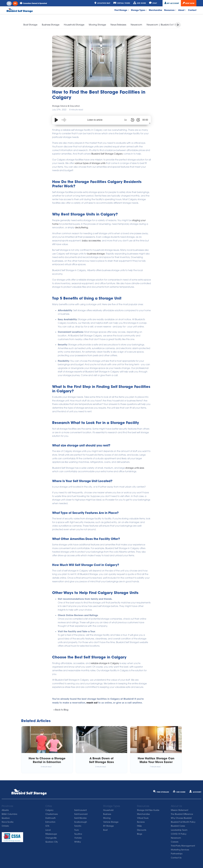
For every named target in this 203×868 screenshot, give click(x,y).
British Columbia (9, 814)
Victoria (78, 838)
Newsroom (136, 25)
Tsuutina (78, 834)
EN (15, 3)
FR (9, 3)
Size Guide (179, 792)
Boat (105, 830)
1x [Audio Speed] (126, 120)
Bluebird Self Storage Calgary (107, 154)
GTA (47, 826)
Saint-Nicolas (80, 818)
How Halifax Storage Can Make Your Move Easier (156, 760)
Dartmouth (51, 818)
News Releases (118, 25)
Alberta (5, 810)
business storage (96, 254)
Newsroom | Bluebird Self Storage (165, 25)
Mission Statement (180, 810)
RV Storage (108, 826)
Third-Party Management (183, 846)
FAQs (139, 826)
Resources (170, 10)
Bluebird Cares (178, 826)
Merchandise (155, 10)
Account (195, 792)
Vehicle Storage (111, 822)
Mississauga (51, 834)
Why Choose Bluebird (181, 818)
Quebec (6, 818)
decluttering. (82, 227)
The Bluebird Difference (182, 814)
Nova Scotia (8, 822)
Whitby (78, 842)
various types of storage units (90, 163)
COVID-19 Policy (179, 834)
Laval (48, 830)
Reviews (141, 822)
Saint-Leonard (81, 814)
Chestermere (52, 814)
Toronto (78, 826)
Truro (77, 830)
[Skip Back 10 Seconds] (133, 120)
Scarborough (81, 822)
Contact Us (176, 858)
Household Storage (74, 25)
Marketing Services (180, 850)
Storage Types (139, 10)
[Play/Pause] (56, 120)
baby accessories (91, 241)
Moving (107, 818)
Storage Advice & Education (66, 106)
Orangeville (51, 838)
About (182, 10)
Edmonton (50, 822)
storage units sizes (135, 468)
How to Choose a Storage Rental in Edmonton (47, 760)
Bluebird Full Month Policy (183, 822)
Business (107, 814)
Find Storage (122, 10)
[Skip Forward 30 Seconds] (138, 120)
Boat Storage (30, 25)
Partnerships (177, 854)
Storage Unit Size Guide (148, 810)
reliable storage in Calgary (105, 663)
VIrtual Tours (143, 818)
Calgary (49, 810)
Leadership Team (179, 830)
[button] (178, 25)
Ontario (5, 826)
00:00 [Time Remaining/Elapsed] (145, 120)
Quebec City (52, 842)
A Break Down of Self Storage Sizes (101, 760)
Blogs (140, 834)
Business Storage (51, 25)
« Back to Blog (61, 710)
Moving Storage (97, 25)
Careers (175, 842)
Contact (192, 10)
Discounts (142, 830)
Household (108, 810)
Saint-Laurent (80, 810)
